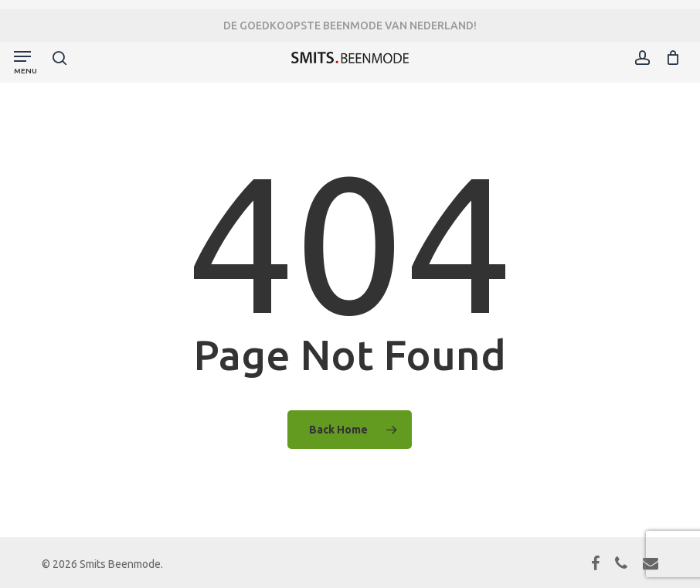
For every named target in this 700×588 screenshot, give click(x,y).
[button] (25, 60)
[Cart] (669, 58)
